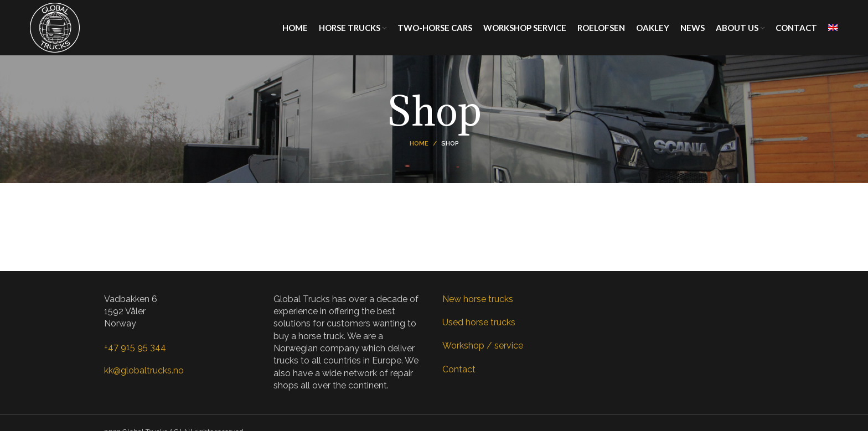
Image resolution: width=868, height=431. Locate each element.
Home (419, 144)
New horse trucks (478, 299)
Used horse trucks (479, 322)
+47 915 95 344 (135, 347)
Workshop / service (483, 346)
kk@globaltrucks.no (144, 370)
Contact (459, 369)
